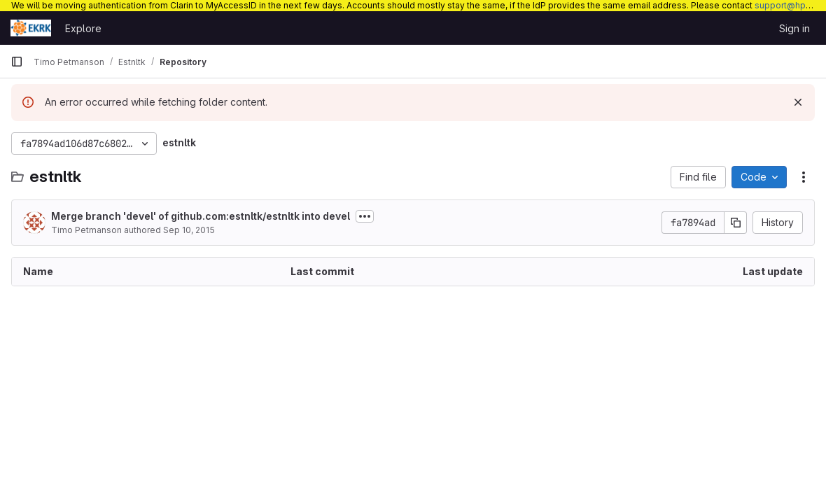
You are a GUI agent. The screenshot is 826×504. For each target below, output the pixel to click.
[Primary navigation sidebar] (17, 62)
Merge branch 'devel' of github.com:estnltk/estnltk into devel (201, 216)
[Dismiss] (798, 102)
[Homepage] (31, 28)
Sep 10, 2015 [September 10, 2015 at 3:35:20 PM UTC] (189, 230)
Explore (83, 28)
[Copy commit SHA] (736, 223)
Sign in (794, 28)
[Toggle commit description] (365, 216)
